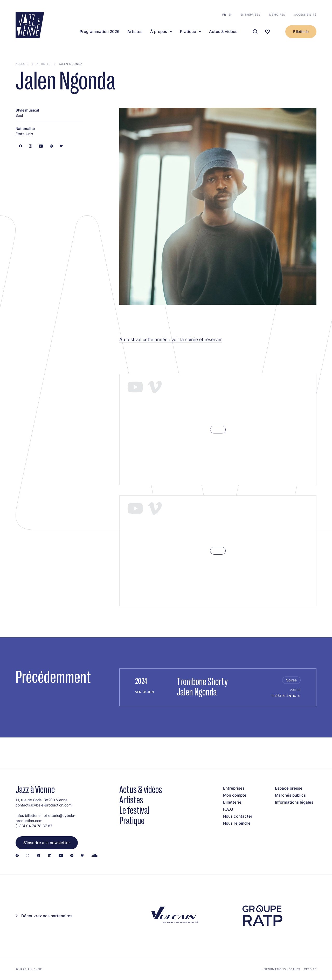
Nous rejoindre (237, 823)
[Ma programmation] (267, 32)
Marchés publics (290, 795)
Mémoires (277, 15)
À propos (159, 32)
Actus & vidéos (223, 32)
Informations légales (294, 802)
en (231, 15)
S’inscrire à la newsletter (47, 843)
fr (224, 15)
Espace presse (289, 788)
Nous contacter (238, 816)
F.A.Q (228, 809)
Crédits (310, 969)
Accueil (22, 64)
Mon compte (235, 795)
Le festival (134, 810)
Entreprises (250, 15)
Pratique (188, 32)
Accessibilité (305, 15)
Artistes (135, 32)
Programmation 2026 (100, 32)
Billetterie (301, 32)
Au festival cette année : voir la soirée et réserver (171, 339)
